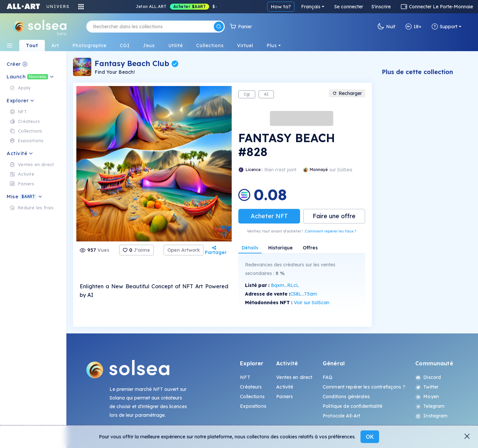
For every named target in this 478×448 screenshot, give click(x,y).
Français (311, 7)
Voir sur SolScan (312, 303)
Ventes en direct (294, 377)
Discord (428, 377)
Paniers (284, 397)
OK (370, 437)
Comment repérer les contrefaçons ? (364, 387)
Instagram (431, 416)
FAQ (327, 377)
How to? (281, 6)
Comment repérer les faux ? (330, 231)
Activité (285, 387)
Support (444, 27)
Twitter (427, 387)
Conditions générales (346, 397)
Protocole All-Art (341, 416)
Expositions (253, 406)
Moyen (427, 397)
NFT (245, 377)
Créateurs (251, 387)
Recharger (347, 93)
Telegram (430, 406)
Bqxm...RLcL (285, 285)
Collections (252, 397)
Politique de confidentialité (353, 406)
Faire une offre (334, 216)
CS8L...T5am (304, 294)
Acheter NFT (269, 216)
